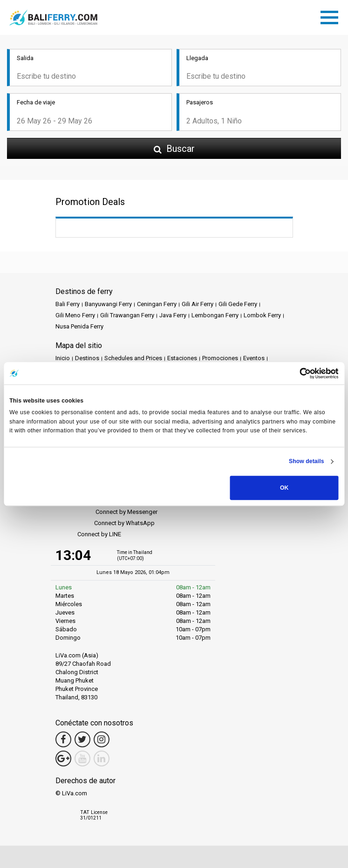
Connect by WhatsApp (105, 523)
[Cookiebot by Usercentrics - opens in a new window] (298, 373)
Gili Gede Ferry (238, 304)
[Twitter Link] (82, 739)
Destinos (87, 358)
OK (284, 488)
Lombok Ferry (262, 315)
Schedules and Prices (133, 358)
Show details (307, 462)
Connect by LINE (88, 535)
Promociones (220, 358)
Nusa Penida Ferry (79, 326)
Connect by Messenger (106, 512)
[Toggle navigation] (332, 16)
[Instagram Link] (102, 739)
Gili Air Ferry (198, 304)
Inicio (63, 358)
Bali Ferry (68, 304)
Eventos (254, 358)
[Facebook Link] (63, 739)
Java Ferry (173, 315)
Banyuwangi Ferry (108, 304)
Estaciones (182, 358)
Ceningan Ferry (157, 304)
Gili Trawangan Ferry (127, 315)
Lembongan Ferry (215, 315)
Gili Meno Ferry (75, 315)
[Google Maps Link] (63, 759)
